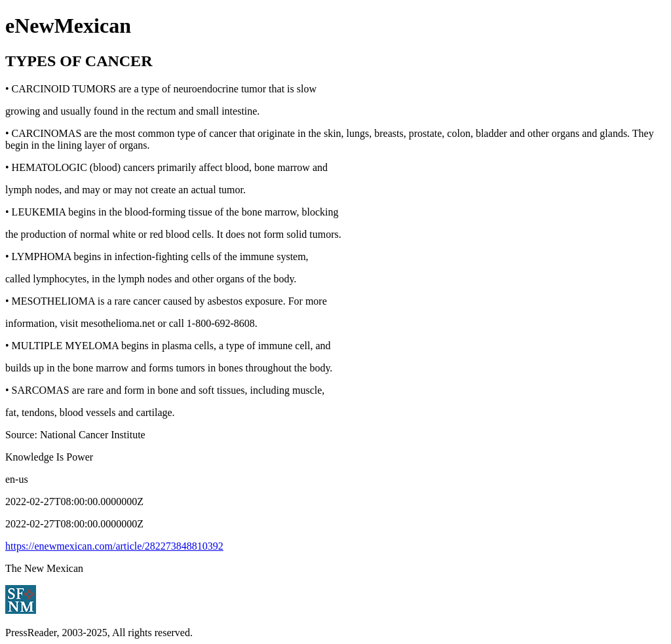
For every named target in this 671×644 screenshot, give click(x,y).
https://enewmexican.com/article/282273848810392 (114, 546)
